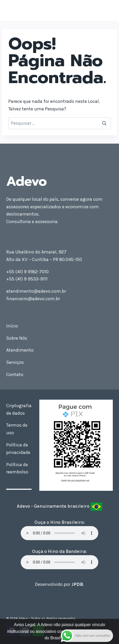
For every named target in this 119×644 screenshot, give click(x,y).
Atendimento (20, 350)
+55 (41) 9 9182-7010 (27, 272)
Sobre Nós (17, 338)
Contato (15, 374)
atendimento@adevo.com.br (36, 291)
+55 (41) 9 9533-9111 (27, 279)
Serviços (15, 362)
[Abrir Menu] (108, 10)
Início (12, 326)
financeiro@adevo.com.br (33, 299)
